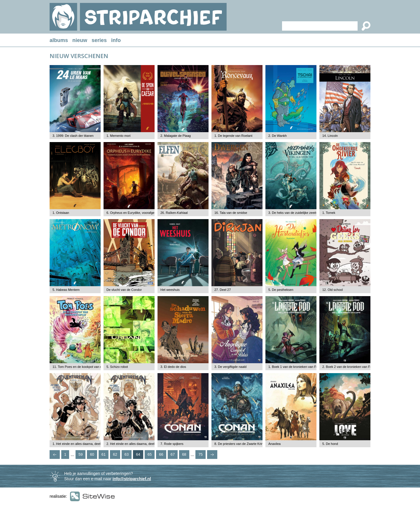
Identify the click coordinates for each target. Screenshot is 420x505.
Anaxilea (274, 444)
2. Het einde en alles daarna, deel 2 (132, 444)
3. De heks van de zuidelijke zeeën (293, 213)
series (99, 40)
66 (161, 454)
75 (200, 454)
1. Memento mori (119, 136)
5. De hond (330, 444)
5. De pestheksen (281, 290)
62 (115, 454)
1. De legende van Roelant (233, 136)
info (116, 40)
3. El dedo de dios (173, 367)
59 (80, 454)
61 (104, 454)
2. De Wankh (278, 136)
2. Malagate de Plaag (176, 136)
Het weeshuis (170, 290)
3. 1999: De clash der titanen (73, 136)
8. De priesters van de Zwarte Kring (240, 444)
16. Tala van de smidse (231, 213)
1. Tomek (329, 213)
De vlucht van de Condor (124, 290)
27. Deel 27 (223, 290)
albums (59, 40)
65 (150, 454)
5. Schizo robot (117, 367)
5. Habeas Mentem (66, 290)
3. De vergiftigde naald (230, 367)
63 (127, 454)
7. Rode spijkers (172, 444)
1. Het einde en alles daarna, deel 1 (78, 444)
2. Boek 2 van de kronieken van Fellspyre (352, 367)
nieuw (80, 40)
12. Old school (332, 290)
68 (184, 454)
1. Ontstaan (61, 213)
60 (92, 454)
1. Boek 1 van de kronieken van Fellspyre (298, 367)
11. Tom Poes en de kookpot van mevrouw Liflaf (87, 367)
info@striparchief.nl (132, 479)
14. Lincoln (330, 136)
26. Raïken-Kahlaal (174, 213)
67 (173, 454)
